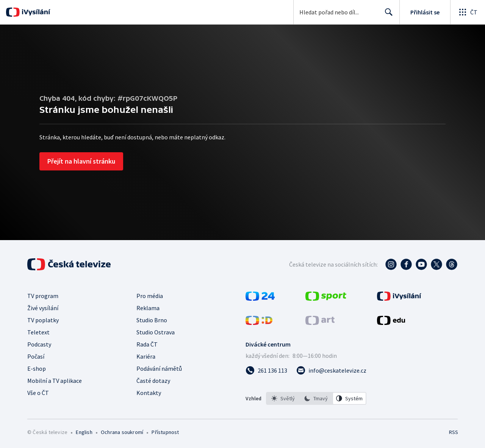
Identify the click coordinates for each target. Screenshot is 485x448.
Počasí (36, 356)
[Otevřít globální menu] (468, 12)
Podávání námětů (159, 368)
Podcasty (39, 344)
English (84, 432)
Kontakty (149, 393)
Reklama (148, 308)
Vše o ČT (38, 393)
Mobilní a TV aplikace (55, 381)
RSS (454, 432)
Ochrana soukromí (122, 432)
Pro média (150, 296)
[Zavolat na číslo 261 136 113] (266, 370)
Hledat (387, 15)
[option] (283, 398)
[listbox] (316, 398)
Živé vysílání (43, 308)
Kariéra (146, 356)
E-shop (37, 368)
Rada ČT (147, 344)
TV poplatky (43, 320)
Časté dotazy (153, 381)
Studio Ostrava (156, 332)
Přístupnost (165, 432)
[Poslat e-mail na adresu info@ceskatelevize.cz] (331, 370)
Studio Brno (152, 320)
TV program (43, 296)
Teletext (38, 332)
